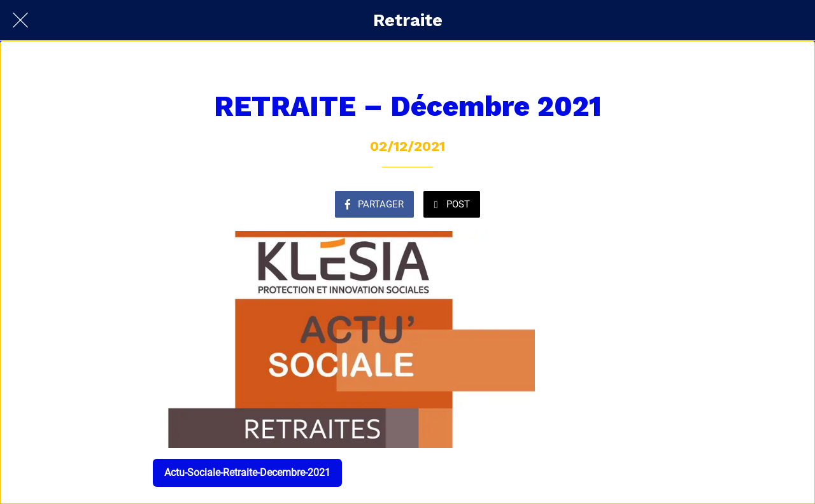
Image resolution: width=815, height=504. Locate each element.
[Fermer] (20, 20)
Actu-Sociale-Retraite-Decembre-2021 (247, 472)
